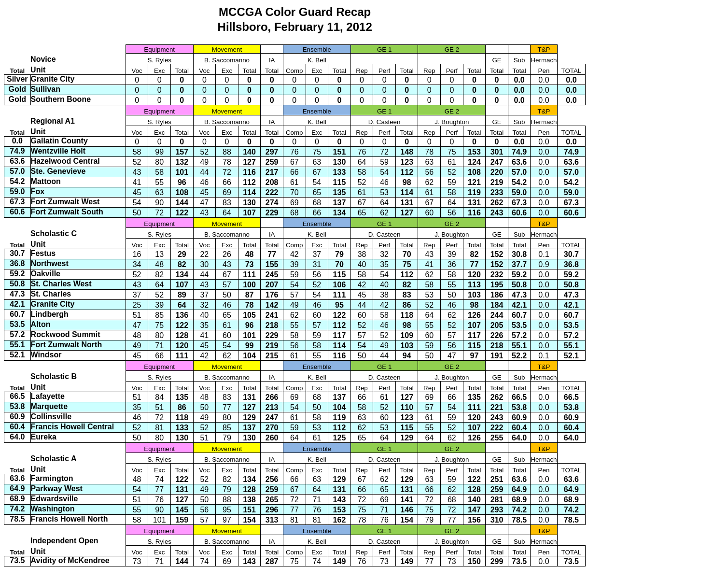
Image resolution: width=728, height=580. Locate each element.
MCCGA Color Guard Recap (295, 12)
